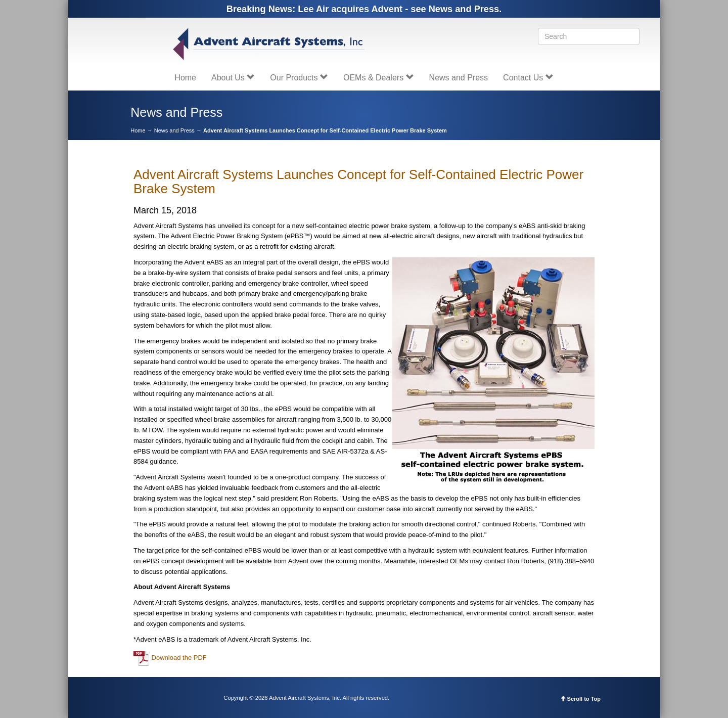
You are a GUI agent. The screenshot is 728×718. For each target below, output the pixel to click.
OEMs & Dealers (379, 78)
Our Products (299, 78)
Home (185, 78)
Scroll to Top (580, 699)
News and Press (459, 78)
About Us (233, 78)
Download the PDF (170, 658)
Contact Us (528, 78)
